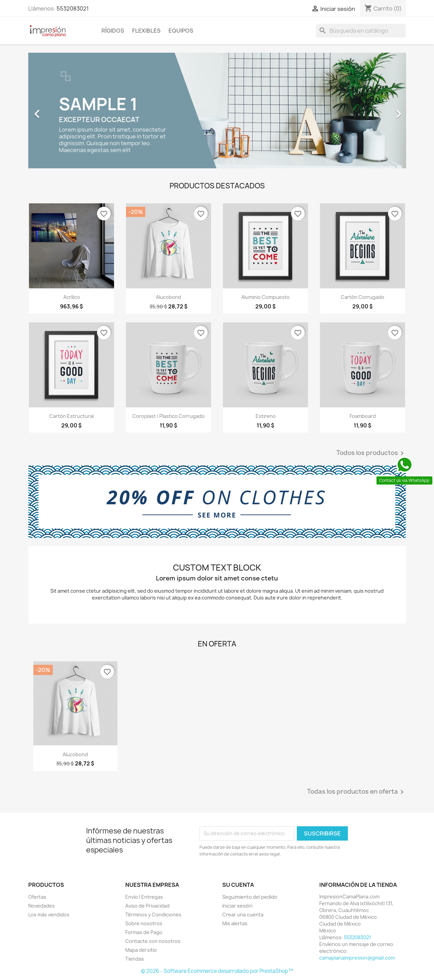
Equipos (181, 31)
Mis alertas (235, 923)
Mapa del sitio (141, 950)
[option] (217, 111)
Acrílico (72, 297)
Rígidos (113, 31)
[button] (57, 111)
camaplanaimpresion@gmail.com (357, 958)
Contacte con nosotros (153, 941)
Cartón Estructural (71, 416)
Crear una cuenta (243, 915)
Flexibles (146, 31)
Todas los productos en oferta (357, 792)
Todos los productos (371, 453)
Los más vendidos (49, 915)
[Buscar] (361, 31)
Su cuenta (238, 885)
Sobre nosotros (144, 923)
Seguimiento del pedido (250, 897)
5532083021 (73, 9)
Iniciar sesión (237, 906)
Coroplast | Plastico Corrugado (168, 416)
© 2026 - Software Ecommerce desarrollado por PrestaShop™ (217, 971)
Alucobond (168, 297)
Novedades (42, 906)
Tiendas (135, 959)
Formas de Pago (144, 932)
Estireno (266, 416)
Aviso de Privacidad (147, 906)
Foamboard (363, 416)
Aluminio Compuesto (266, 297)
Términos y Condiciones (153, 915)
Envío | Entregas (144, 897)
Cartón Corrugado (363, 297)
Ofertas (37, 897)
